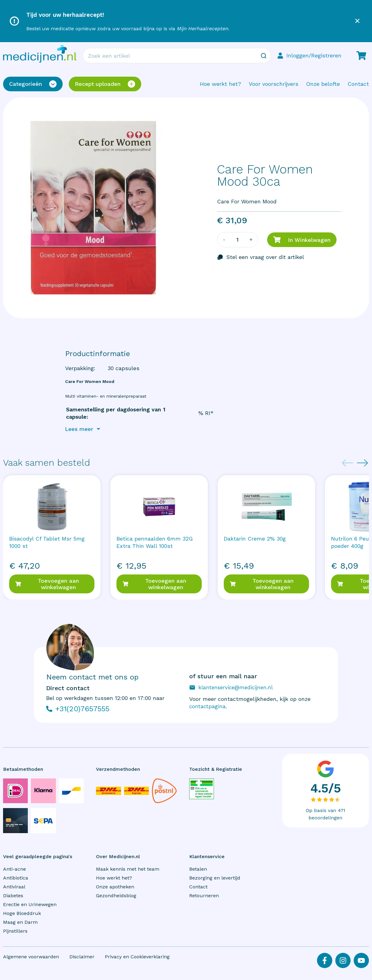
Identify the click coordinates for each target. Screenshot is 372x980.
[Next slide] (363, 464)
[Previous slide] (348, 464)
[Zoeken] (263, 56)
